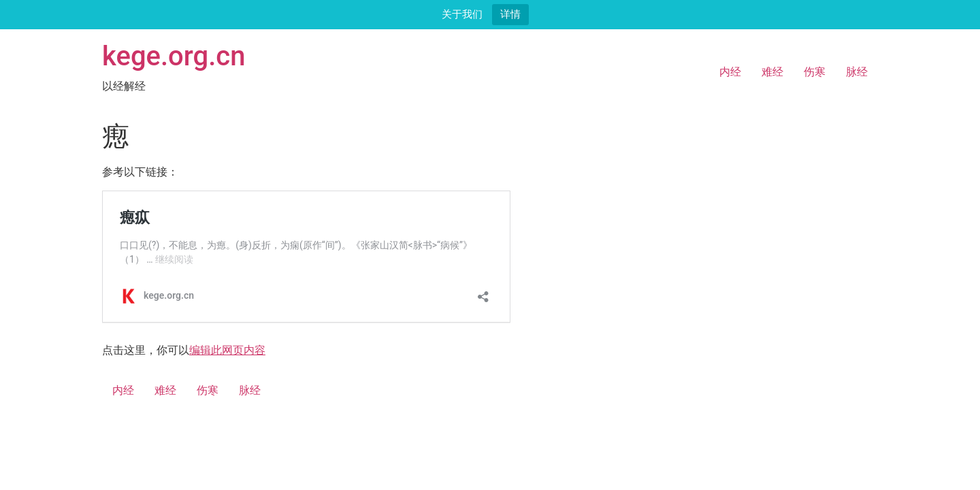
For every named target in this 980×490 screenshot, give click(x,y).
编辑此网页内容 (227, 350)
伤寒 (815, 72)
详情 (510, 14)
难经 (772, 72)
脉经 (857, 72)
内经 (730, 72)
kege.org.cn (174, 56)
